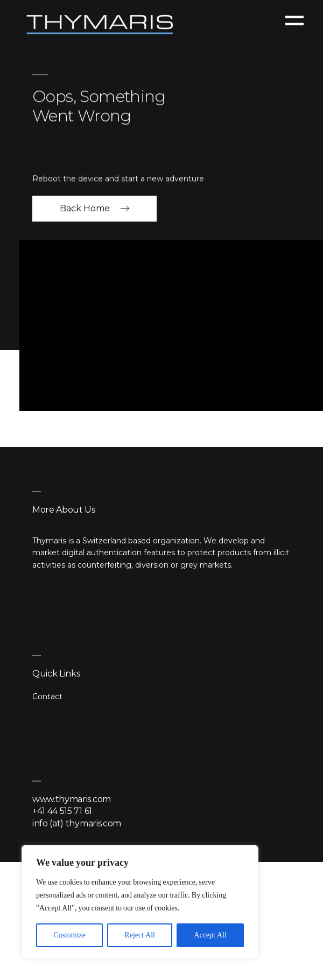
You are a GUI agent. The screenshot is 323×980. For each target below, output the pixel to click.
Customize (69, 935)
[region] (140, 902)
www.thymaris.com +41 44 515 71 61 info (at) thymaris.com (77, 811)
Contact (47, 696)
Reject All (140, 935)
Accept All (210, 935)
